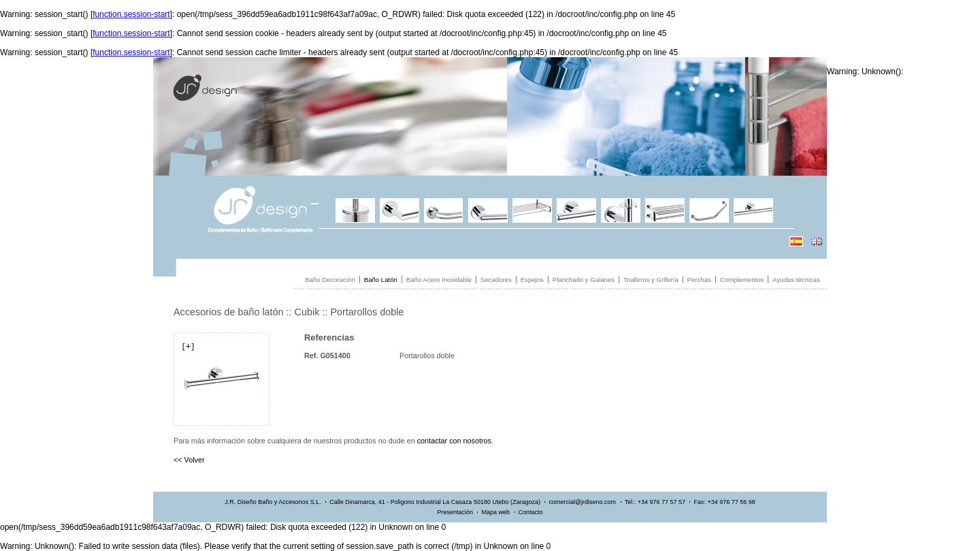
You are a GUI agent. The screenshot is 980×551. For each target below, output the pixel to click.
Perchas (699, 280)
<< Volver (189, 460)
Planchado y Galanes (584, 280)
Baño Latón (381, 280)
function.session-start (131, 14)
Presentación (455, 512)
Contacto (531, 512)
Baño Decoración (330, 280)
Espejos (532, 280)
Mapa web (495, 512)
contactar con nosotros (454, 441)
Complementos (742, 280)
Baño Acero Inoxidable (439, 280)
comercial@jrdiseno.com (582, 502)
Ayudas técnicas (796, 280)
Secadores (496, 280)
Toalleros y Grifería (651, 280)
